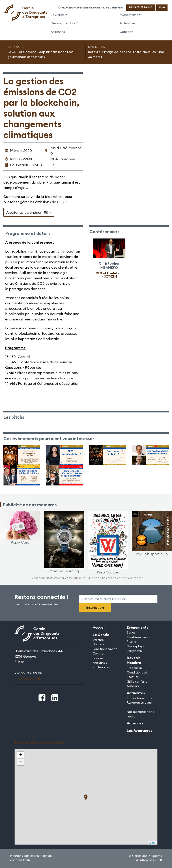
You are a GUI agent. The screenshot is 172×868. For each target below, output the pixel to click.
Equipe (98, 658)
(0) (162, 7)
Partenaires (101, 667)
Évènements (129, 15)
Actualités (127, 23)
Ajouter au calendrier (27, 212)
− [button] (21, 762)
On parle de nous (139, 698)
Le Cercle (58, 15)
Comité (98, 653)
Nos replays (135, 646)
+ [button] (21, 755)
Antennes (58, 32)
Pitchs (131, 642)
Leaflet (153, 843)
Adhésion (134, 686)
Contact (126, 32)
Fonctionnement (105, 649)
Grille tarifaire (137, 682)
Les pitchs (134, 651)
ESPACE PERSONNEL (141, 7)
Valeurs (98, 640)
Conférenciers (137, 637)
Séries (131, 632)
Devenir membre (63, 23)
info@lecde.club (28, 678)
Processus (134, 668)
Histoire (99, 644)
